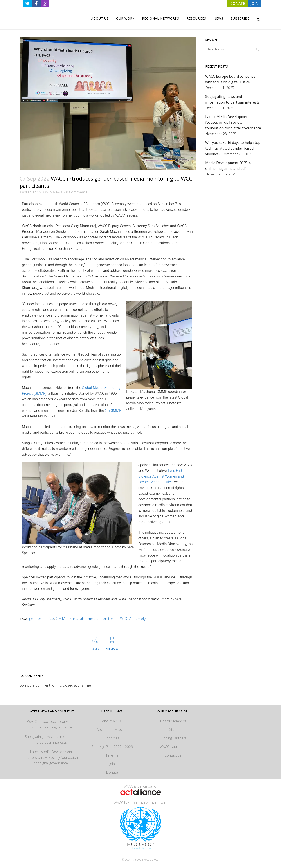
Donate (112, 772)
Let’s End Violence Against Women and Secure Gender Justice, (161, 476)
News (57, 192)
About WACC (112, 721)
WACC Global (151, 860)
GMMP (62, 619)
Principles (112, 738)
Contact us (173, 755)
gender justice (42, 619)
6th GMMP (113, 411)
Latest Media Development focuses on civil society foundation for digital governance (233, 122)
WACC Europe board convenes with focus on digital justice (51, 724)
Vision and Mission (112, 730)
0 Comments (77, 192)
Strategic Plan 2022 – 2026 (112, 747)
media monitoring (103, 619)
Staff (173, 730)
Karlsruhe (78, 619)
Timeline (112, 755)
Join (112, 764)
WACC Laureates (173, 747)
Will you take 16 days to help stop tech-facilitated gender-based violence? (233, 148)
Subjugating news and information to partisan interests (51, 739)
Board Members (173, 721)
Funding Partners (173, 738)
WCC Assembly (133, 619)
